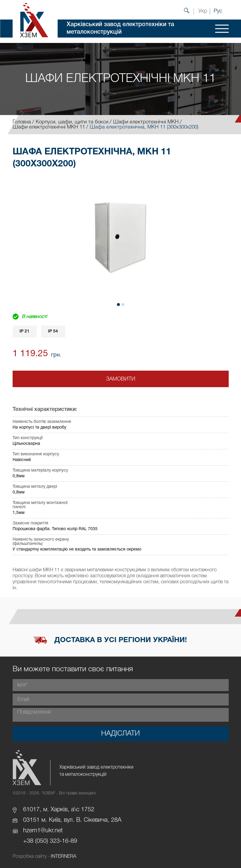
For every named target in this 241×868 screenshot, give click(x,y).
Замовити (121, 379)
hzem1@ (34, 831)
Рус (218, 11)
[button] (118, 305)
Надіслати (120, 734)
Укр (203, 11)
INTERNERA (63, 857)
